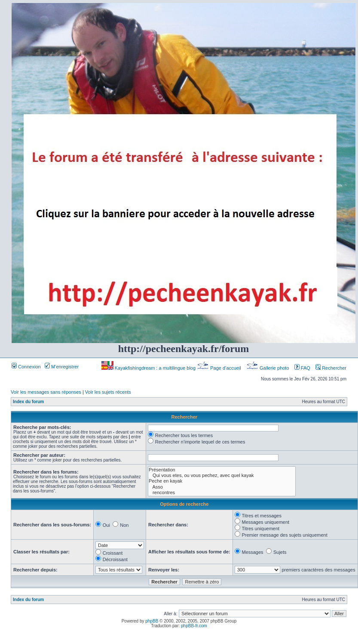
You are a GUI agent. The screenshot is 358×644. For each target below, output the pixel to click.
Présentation (222, 470)
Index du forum (28, 402)
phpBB (152, 621)
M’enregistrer (62, 367)
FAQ (302, 368)
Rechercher (331, 368)
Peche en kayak (222, 481)
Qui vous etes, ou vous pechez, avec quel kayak (222, 475)
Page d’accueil (220, 368)
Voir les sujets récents (108, 392)
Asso (222, 487)
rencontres (222, 493)
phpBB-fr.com (194, 626)
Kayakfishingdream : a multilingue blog (149, 368)
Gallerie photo (268, 368)
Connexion (26, 367)
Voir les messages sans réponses (46, 392)
